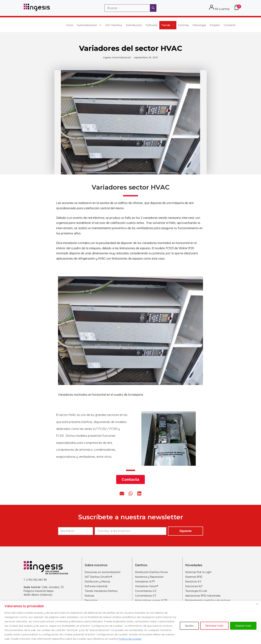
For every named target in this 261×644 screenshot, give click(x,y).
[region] (130, 622)
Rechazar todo (214, 626)
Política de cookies (130, 639)
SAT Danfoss (114, 25)
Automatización (89, 25)
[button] (122, 493)
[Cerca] (257, 604)
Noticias (184, 25)
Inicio (70, 25)
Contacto (230, 25)
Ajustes (189, 626)
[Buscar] (153, 8)
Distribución (134, 25)
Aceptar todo (243, 626)
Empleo (215, 25)
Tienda (168, 25)
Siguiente (186, 531)
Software (152, 25)
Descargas (199, 25)
